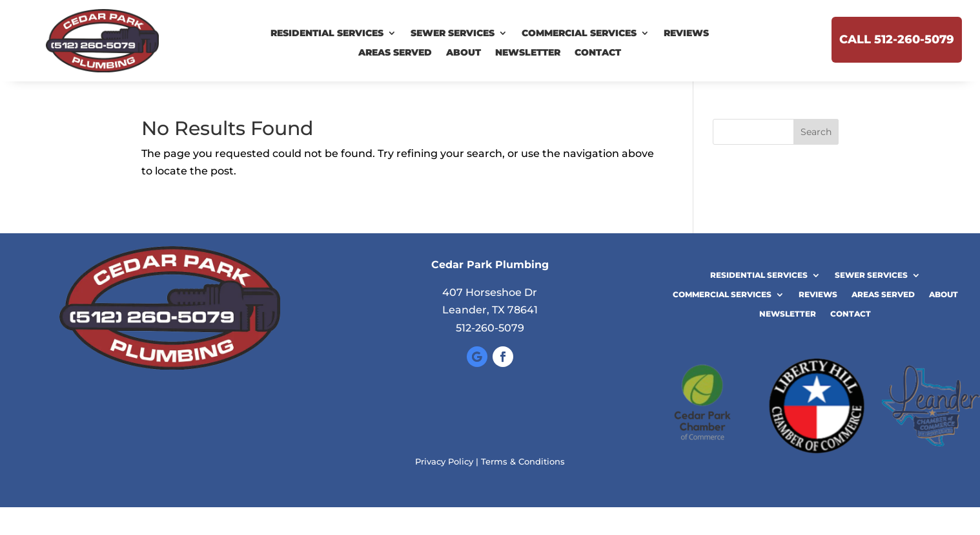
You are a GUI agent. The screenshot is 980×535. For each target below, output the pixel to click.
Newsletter (528, 53)
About (464, 53)
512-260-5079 (490, 328)
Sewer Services (453, 34)
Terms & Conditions (523, 461)
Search (816, 132)
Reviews (686, 34)
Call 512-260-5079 (897, 39)
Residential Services (327, 34)
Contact (598, 53)
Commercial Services (579, 34)
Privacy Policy (444, 461)
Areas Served (395, 53)
